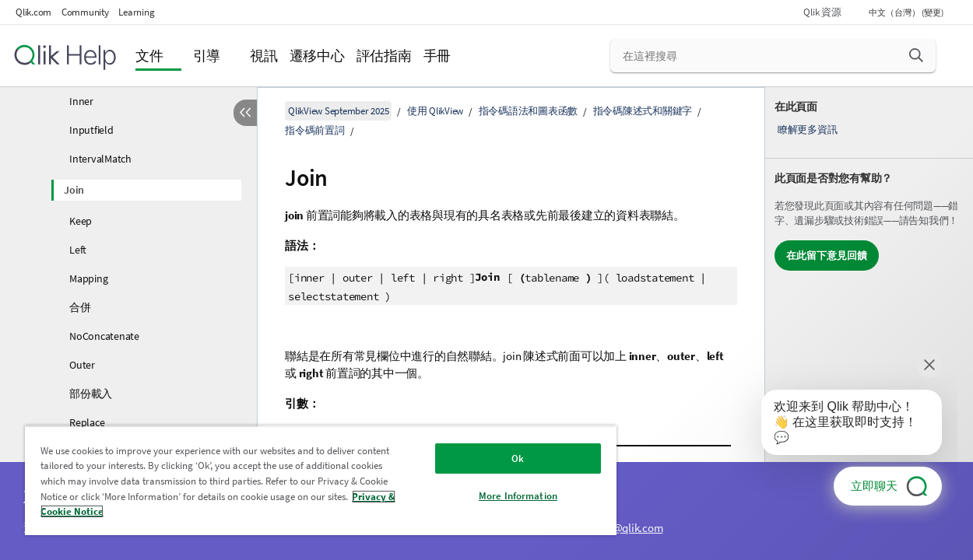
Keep (81, 221)
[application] (841, 425)
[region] (307, 480)
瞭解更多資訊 (808, 129)
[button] (916, 55)
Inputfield (91, 130)
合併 (80, 307)
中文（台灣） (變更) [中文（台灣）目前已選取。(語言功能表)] (907, 12)
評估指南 (384, 56)
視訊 (264, 56)
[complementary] (869, 324)
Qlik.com (33, 12)
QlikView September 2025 (338, 111)
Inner (81, 101)
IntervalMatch (100, 159)
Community (85, 12)
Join (74, 190)
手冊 (437, 56)
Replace (87, 422)
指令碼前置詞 (315, 130)
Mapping (88, 278)
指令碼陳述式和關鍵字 (643, 111)
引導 (207, 56)
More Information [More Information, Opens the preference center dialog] (495, 496)
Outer (82, 365)
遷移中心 (317, 56)
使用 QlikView (435, 111)
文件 (149, 56)
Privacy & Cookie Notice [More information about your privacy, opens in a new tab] (177, 511)
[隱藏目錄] (245, 113)
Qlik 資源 (822, 12)
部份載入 (91, 394)
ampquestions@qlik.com (605, 528)
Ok (495, 458)
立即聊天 (874, 486)
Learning (136, 12)
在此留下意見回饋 (827, 255)
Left (78, 250)
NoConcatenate (104, 336)
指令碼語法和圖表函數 (529, 111)
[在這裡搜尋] (773, 56)
